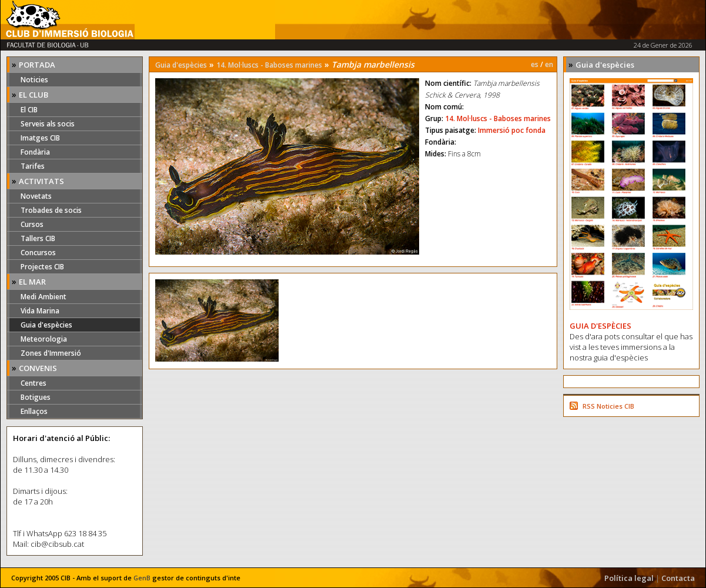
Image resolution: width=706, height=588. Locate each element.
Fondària (35, 152)
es (535, 64)
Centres (34, 383)
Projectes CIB (42, 267)
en (549, 64)
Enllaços (34, 411)
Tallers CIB (38, 238)
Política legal (629, 578)
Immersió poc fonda (512, 130)
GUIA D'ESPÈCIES (600, 326)
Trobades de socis (51, 210)
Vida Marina (40, 311)
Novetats (36, 196)
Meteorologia (44, 339)
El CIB (29, 110)
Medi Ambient (44, 297)
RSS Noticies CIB (608, 406)
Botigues (36, 397)
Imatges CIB (40, 138)
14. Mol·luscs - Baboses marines (269, 65)
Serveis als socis (48, 124)
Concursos (38, 253)
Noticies (34, 80)
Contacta (678, 578)
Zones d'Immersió (51, 353)
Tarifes (33, 166)
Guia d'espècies (46, 325)
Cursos (32, 224)
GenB (142, 578)
